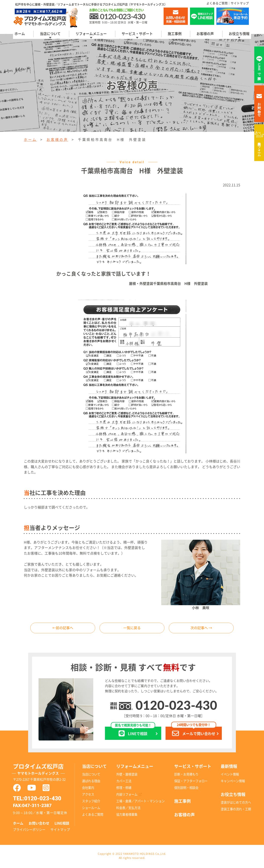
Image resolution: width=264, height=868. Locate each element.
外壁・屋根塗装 (127, 775)
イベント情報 (230, 775)
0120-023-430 (176, 706)
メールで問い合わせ (194, 733)
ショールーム (91, 809)
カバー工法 (124, 782)
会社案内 (88, 789)
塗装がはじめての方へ (236, 803)
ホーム (20, 34)
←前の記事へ (63, 629)
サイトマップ (240, 3)
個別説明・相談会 (186, 789)
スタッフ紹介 (91, 802)
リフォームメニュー (91, 34)
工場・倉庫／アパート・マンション (140, 802)
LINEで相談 (133, 733)
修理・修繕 (124, 789)
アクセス (88, 796)
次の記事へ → (201, 629)
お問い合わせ (39, 825)
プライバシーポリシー (29, 831)
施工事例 (175, 34)
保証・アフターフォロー (191, 782)
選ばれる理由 (91, 782)
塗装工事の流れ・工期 (236, 810)
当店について (50, 34)
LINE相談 (62, 825)
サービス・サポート (137, 34)
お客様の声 (205, 34)
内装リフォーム (259, 147)
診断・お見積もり (186, 775)
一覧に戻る (132, 629)
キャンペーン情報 (233, 782)
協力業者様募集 (127, 816)
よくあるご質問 (217, 3)
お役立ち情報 (239, 34)
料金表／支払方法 (128, 809)
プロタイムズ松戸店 (44, 771)
